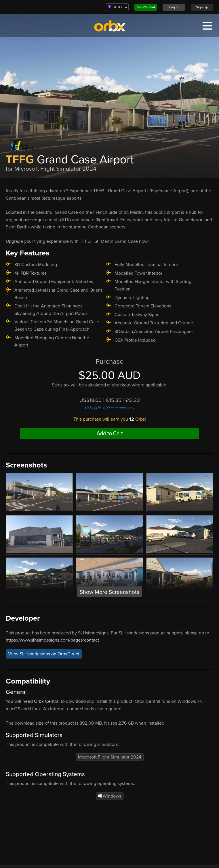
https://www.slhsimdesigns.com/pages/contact (52, 640)
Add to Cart (109, 434)
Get (146, 7)
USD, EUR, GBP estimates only (109, 408)
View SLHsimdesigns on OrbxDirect (44, 654)
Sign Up (202, 7)
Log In (174, 7)
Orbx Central (47, 701)
